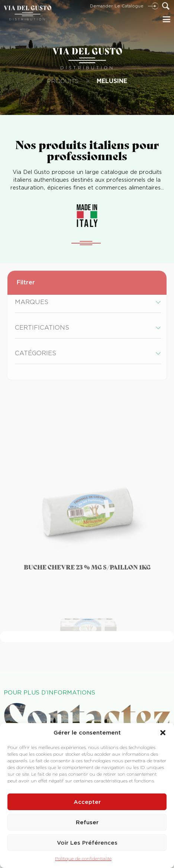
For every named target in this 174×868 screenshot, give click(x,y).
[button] (163, 733)
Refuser (87, 822)
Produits (63, 81)
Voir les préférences (87, 843)
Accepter (87, 802)
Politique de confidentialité (83, 859)
